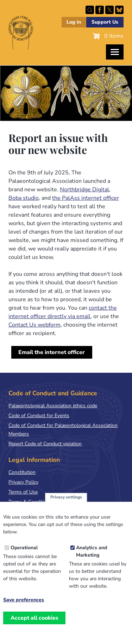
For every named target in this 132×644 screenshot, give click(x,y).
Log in (74, 22)
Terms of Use (23, 492)
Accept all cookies (34, 626)
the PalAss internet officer (86, 198)
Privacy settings (66, 505)
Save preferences (24, 608)
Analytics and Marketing (92, 559)
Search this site (90, 10)
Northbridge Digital (84, 190)
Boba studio (24, 198)
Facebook (100, 10)
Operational (24, 556)
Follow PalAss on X (109, 10)
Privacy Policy (23, 482)
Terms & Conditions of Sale (39, 502)
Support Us (105, 22)
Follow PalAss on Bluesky (119, 10)
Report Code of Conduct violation (45, 444)
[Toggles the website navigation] (115, 52)
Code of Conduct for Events (39, 416)
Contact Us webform (34, 325)
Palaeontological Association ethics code (53, 406)
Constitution (22, 472)
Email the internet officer (52, 352)
